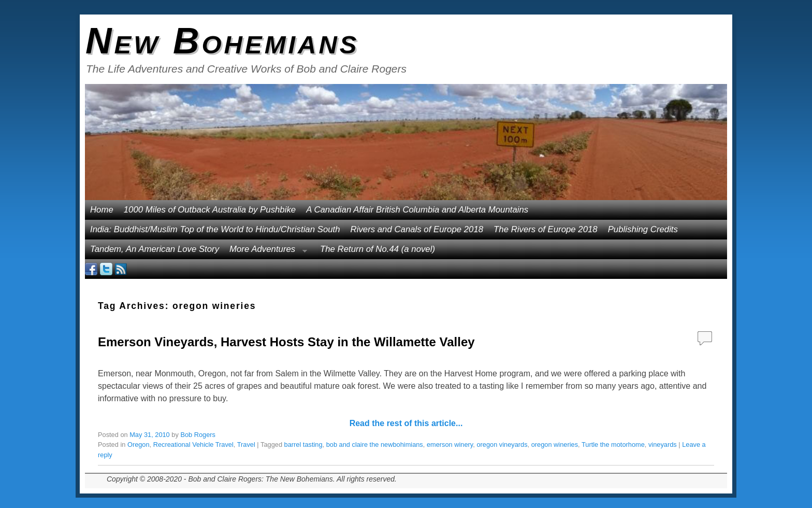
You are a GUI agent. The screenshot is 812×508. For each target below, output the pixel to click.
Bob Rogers (198, 435)
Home (102, 210)
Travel (246, 444)
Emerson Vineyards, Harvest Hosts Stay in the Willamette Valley (286, 342)
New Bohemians (222, 41)
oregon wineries (555, 444)
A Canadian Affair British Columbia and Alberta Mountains (417, 210)
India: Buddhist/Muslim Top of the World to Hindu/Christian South (215, 229)
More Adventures (266, 252)
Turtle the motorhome (613, 444)
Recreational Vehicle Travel (193, 444)
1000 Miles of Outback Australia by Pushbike (210, 210)
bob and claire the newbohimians (375, 444)
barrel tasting (303, 444)
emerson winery (450, 444)
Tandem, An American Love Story (155, 249)
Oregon (139, 444)
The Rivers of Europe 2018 (546, 229)
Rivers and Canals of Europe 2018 (417, 229)
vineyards (663, 444)
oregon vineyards (502, 444)
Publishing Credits (643, 229)
